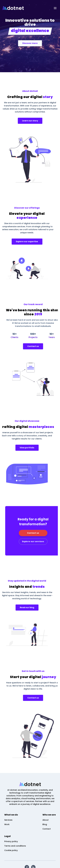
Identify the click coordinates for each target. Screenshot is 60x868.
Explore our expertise (17, 242)
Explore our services (43, 541)
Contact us (43, 346)
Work (7, 824)
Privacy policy (11, 841)
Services (8, 820)
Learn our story (30, 121)
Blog (45, 824)
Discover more (30, 43)
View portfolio (17, 448)
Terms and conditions (15, 846)
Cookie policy (11, 850)
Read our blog (17, 607)
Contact (47, 829)
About (46, 820)
